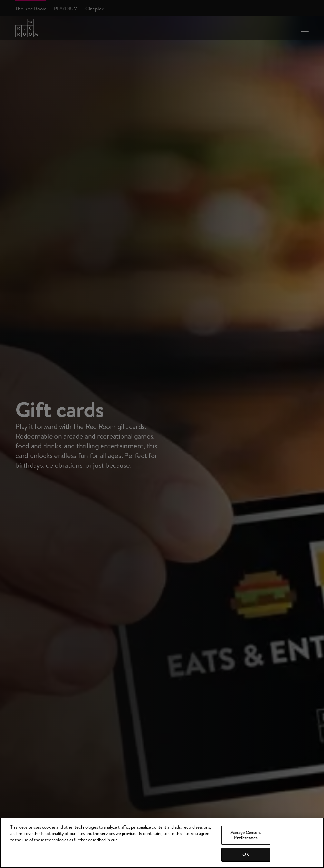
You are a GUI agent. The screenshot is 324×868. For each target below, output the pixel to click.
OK (245, 854)
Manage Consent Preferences (246, 835)
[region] (162, 843)
